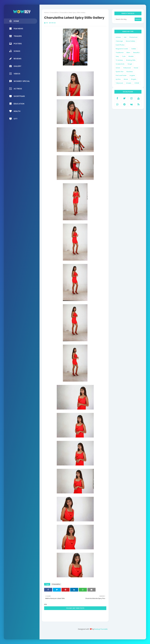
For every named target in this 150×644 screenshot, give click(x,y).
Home (46, 13)
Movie (126, 79)
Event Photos (120, 45)
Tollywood (119, 83)
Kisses (136, 68)
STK (47, 23)
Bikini (128, 53)
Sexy (117, 56)
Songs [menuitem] (15, 51)
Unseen (129, 83)
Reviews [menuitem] (15, 59)
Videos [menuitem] (15, 74)
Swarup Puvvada (101, 629)
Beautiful (136, 53)
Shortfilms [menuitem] (17, 96)
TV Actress (119, 60)
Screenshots (120, 64)
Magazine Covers (122, 49)
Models (131, 56)
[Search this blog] (125, 19)
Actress (118, 37)
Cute (124, 56)
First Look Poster (121, 75)
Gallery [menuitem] (15, 66)
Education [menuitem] (17, 104)
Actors (118, 68)
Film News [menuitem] (16, 29)
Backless (130, 72)
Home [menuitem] (14, 21)
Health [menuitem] (15, 111)
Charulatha (54, 13)
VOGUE (137, 83)
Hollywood (127, 68)
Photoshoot (133, 37)
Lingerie (132, 75)
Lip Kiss (118, 79)
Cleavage (119, 41)
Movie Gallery (131, 41)
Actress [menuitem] (16, 89)
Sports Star (120, 72)
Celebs (134, 49)
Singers (134, 79)
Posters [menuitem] (15, 44)
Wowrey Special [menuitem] (19, 81)
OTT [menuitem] (13, 119)
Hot (125, 37)
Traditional (120, 53)
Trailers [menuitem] (15, 36)
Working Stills (131, 60)
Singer (130, 64)
